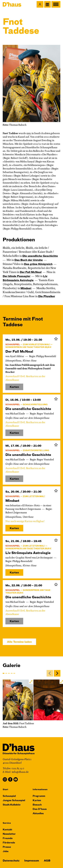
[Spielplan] (47, 4)
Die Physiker (47, 296)
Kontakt (7, 830)
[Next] (57, 673)
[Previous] (50, 673)
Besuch (37, 805)
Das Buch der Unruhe (29, 260)
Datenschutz (11, 861)
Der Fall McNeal (31, 272)
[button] (40, 4)
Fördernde (9, 843)
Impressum (32, 861)
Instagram (5, 779)
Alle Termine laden (19, 642)
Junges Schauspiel (14, 801)
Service (7, 823)
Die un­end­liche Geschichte (40, 256)
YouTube (16, 779)
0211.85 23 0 (18, 769)
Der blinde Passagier (17, 276)
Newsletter (9, 834)
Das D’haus (40, 809)
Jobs (6, 851)
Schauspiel (9, 796)
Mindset (26, 288)
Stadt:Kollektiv (12, 805)
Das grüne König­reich (38, 264)
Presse (7, 847)
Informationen (40, 790)
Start (5, 790)
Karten (14, 528)
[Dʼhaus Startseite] (12, 4)
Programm (39, 796)
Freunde (8, 838)
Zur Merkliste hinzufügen (56, 339)
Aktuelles (38, 814)
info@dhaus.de (20, 772)
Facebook (10, 779)
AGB (47, 861)
